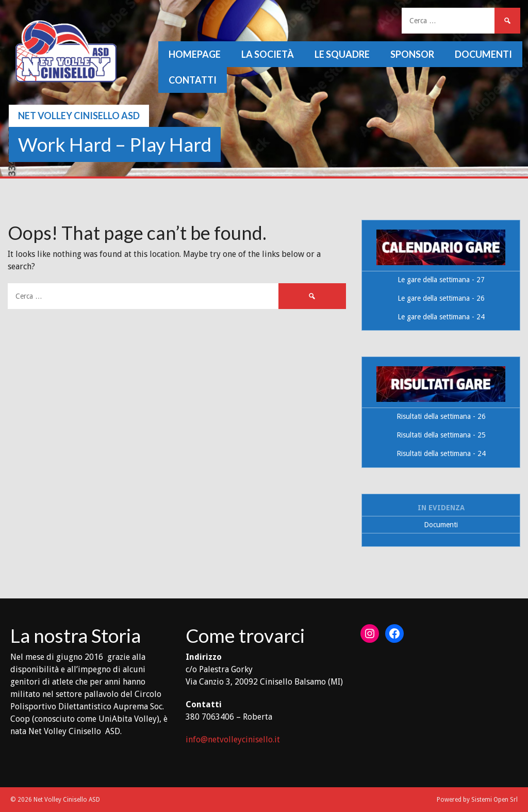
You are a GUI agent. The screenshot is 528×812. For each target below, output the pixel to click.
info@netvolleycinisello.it (233, 740)
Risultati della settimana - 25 (441, 435)
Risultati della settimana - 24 (441, 453)
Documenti (483, 54)
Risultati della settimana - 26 (441, 416)
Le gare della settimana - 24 (441, 317)
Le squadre (342, 54)
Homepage (195, 54)
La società (268, 54)
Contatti (193, 80)
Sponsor (412, 54)
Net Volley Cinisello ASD (79, 116)
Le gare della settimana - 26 (441, 298)
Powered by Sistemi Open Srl (477, 800)
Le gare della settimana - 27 (441, 280)
